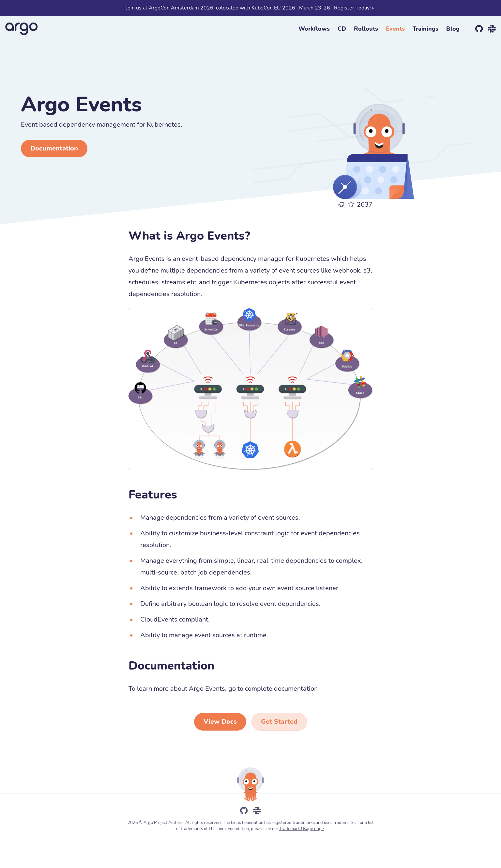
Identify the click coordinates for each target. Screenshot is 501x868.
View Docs (220, 722)
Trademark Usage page (302, 829)
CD (342, 29)
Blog (453, 29)
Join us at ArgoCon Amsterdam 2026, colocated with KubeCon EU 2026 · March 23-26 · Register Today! (251, 8)
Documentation (54, 148)
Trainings (425, 29)
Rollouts (366, 29)
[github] (479, 29)
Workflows (314, 29)
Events (395, 29)
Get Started (279, 722)
